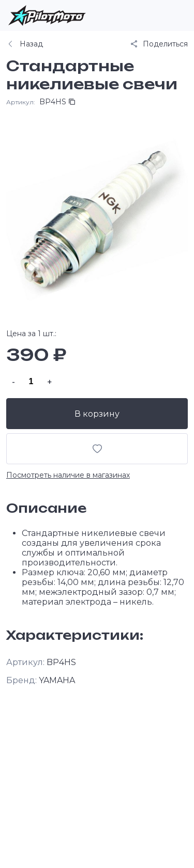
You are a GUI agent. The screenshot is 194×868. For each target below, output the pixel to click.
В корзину (97, 414)
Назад (25, 44)
